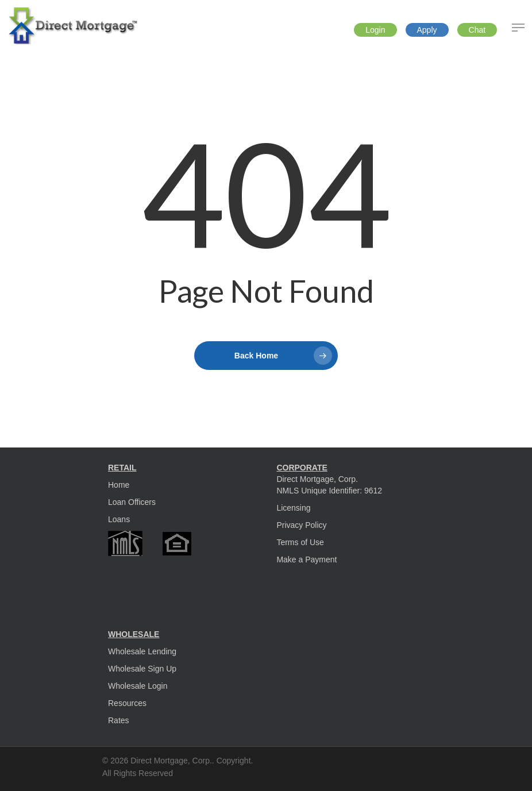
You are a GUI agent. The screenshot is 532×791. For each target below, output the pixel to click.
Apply (427, 30)
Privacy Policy (301, 525)
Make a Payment (307, 560)
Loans (119, 519)
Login (375, 30)
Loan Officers (132, 502)
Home (119, 485)
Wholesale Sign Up (142, 669)
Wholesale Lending (142, 651)
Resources (127, 703)
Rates (119, 720)
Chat (477, 30)
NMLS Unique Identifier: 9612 (329, 491)
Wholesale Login (138, 686)
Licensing (293, 508)
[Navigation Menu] (518, 28)
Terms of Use (300, 542)
